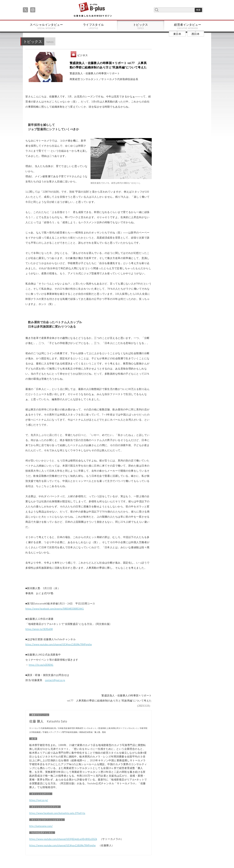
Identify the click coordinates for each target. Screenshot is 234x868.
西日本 (196, 34)
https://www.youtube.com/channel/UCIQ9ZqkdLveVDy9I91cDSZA (63, 839)
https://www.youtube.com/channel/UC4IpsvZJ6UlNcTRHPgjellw (59, 644)
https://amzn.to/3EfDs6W (39, 629)
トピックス (141, 26)
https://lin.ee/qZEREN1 (41, 665)
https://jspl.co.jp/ (39, 800)
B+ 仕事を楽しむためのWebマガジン (93, 10)
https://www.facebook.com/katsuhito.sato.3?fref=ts (57, 813)
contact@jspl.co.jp (55, 680)
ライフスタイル (94, 26)
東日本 (177, 34)
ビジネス (83, 55)
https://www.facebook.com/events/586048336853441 (55, 609)
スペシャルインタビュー (46, 26)
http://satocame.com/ (41, 826)
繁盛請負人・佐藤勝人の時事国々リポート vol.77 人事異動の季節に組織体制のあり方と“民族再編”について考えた (108, 65)
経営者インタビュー (188, 26)
